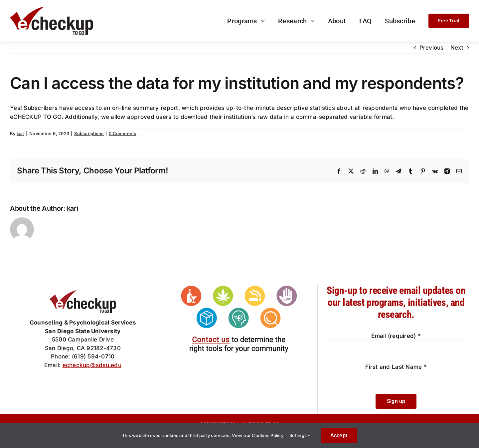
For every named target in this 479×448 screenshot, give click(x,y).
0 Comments (123, 133)
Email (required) (396, 336)
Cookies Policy (268, 435)
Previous (432, 48)
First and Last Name (396, 367)
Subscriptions (89, 133)
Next (457, 48)
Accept (339, 436)
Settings (300, 435)
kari (20, 133)
